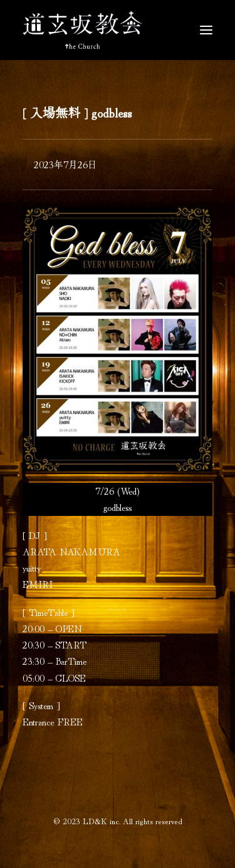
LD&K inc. (102, 821)
